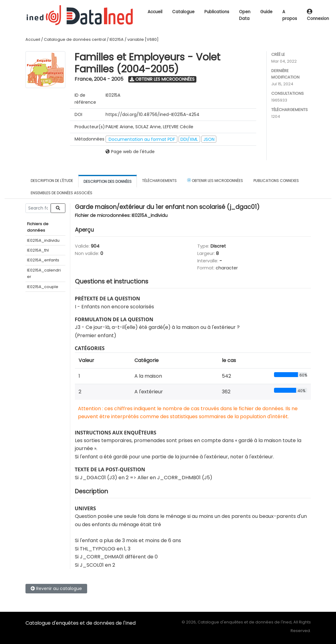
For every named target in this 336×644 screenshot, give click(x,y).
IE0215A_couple (43, 287)
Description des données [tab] (108, 181)
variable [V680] (143, 39)
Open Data (245, 15)
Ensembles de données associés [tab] (62, 193)
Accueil (155, 12)
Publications (217, 12)
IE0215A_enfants (43, 260)
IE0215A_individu (43, 240)
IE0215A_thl (38, 250)
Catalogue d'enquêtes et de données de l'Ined (81, 623)
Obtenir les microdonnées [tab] (215, 180)
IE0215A (117, 39)
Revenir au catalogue (56, 588)
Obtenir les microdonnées (162, 79)
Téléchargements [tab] (159, 181)
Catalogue (183, 12)
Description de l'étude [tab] (52, 181)
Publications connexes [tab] (276, 181)
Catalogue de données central (75, 39)
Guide (266, 12)
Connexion (318, 15)
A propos (290, 15)
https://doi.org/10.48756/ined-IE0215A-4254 (153, 114)
